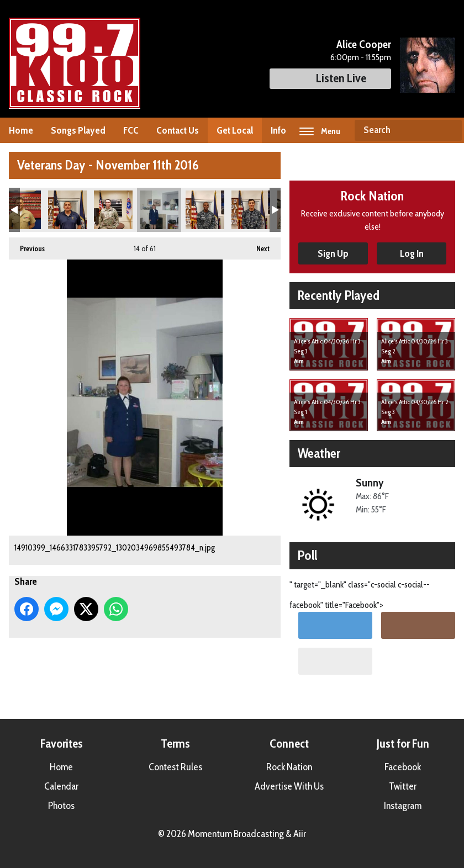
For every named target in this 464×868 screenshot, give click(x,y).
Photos (61, 806)
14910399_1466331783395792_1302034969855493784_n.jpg (159, 210)
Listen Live (330, 78)
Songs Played (78, 130)
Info (278, 130)
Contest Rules (175, 767)
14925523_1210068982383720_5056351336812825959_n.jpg (205, 210)
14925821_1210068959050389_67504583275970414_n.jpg (251, 210)
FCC (131, 130)
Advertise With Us (289, 786)
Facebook (403, 767)
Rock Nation (289, 767)
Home (21, 130)
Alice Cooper (364, 44)
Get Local (235, 130)
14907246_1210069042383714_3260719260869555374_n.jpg (67, 210)
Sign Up (333, 253)
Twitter (403, 786)
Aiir (300, 834)
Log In (412, 253)
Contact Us (178, 130)
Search (449, 130)
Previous (27, 245)
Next (257, 245)
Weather (319, 453)
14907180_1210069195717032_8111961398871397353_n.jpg (22, 210)
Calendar (61, 786)
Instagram (403, 806)
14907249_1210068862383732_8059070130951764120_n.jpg (113, 210)
